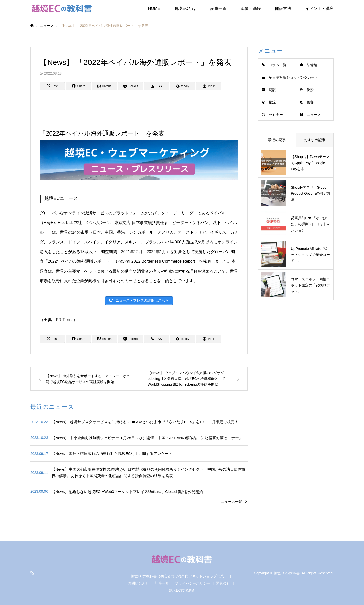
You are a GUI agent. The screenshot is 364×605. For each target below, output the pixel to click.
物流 (272, 102)
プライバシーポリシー (193, 583)
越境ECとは (185, 8)
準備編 (312, 65)
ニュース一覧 (232, 502)
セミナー (276, 115)
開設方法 (283, 8)
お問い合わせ (139, 583)
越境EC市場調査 (182, 590)
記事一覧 (218, 8)
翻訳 (272, 90)
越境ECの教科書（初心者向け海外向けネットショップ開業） (179, 576)
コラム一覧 (278, 65)
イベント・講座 (320, 8)
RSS (32, 573)
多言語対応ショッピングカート (293, 77)
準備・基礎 (251, 8)
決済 (310, 90)
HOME (154, 8)
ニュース (314, 115)
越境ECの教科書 (287, 573)
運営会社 (223, 583)
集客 (310, 102)
